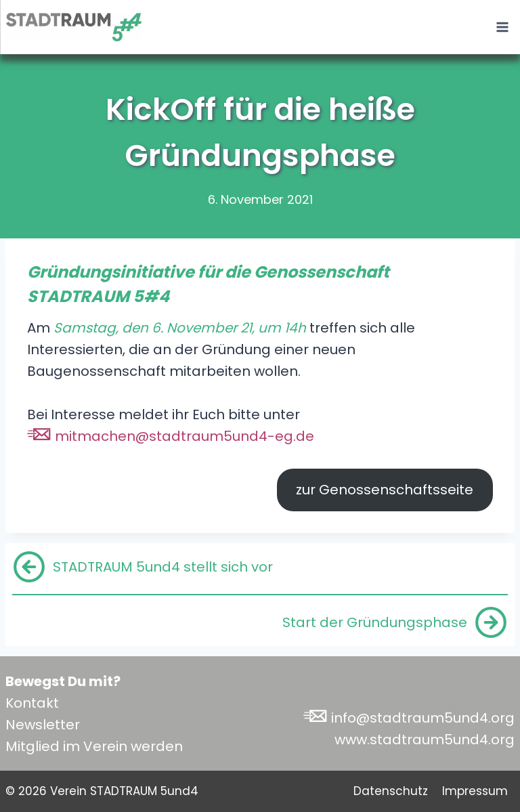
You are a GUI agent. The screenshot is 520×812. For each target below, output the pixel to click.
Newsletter (43, 725)
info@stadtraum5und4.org (423, 718)
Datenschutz (391, 791)
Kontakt (32, 703)
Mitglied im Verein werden (94, 746)
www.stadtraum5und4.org (425, 740)
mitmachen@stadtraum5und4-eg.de (185, 436)
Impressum (475, 791)
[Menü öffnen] (502, 27)
